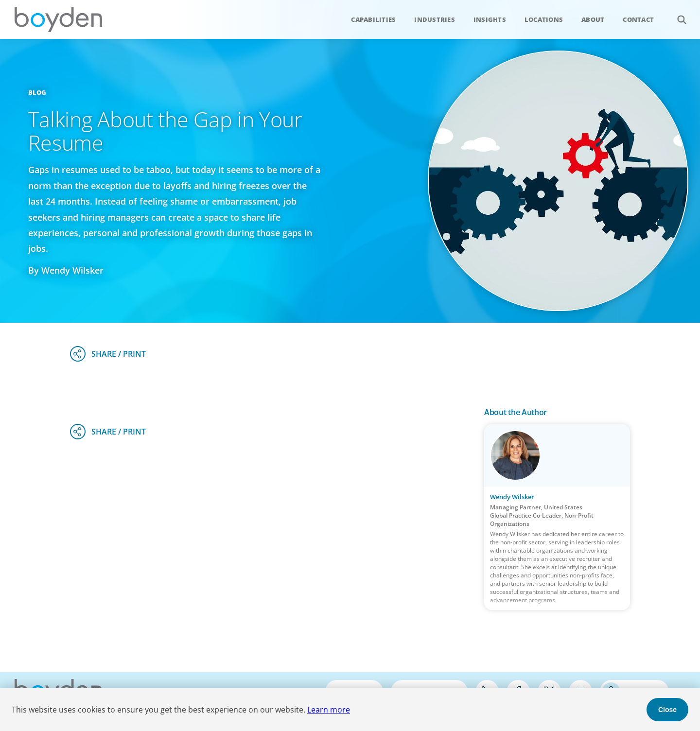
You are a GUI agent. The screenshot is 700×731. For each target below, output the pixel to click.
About (593, 19)
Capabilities (373, 19)
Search (676, 14)
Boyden (58, 19)
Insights (490, 19)
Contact (638, 19)
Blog (37, 92)
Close (667, 710)
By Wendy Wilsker (66, 270)
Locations (544, 19)
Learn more (329, 710)
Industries (435, 19)
